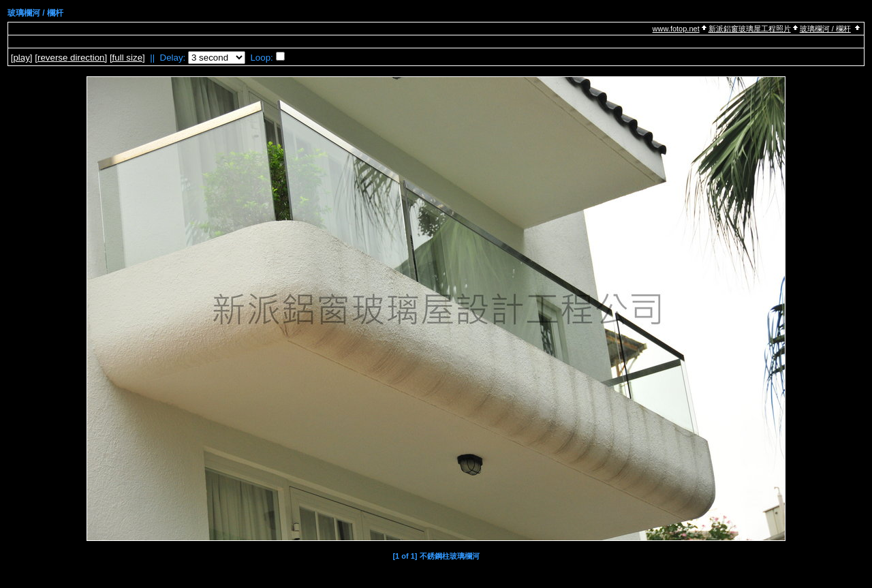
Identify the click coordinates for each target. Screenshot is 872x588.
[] (22, 58)
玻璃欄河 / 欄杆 (825, 29)
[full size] (127, 58)
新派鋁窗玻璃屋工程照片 (750, 29)
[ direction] (71, 58)
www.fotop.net (676, 29)
